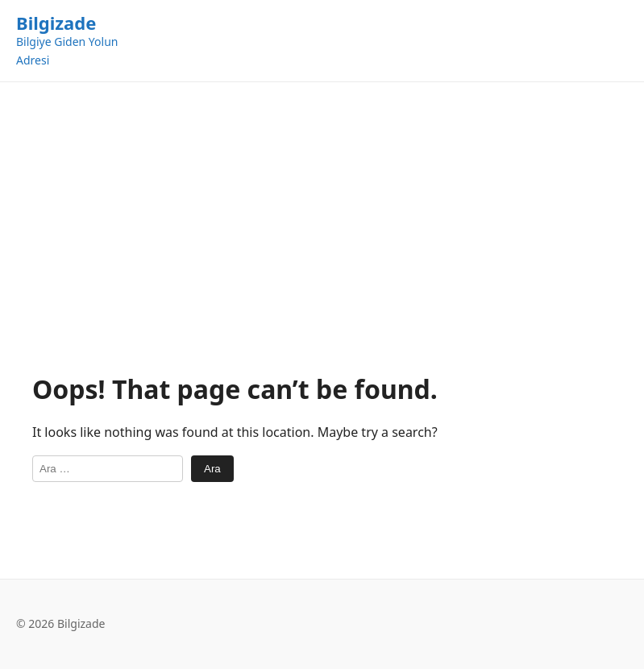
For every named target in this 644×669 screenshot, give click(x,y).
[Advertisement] (322, 227)
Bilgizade (56, 23)
